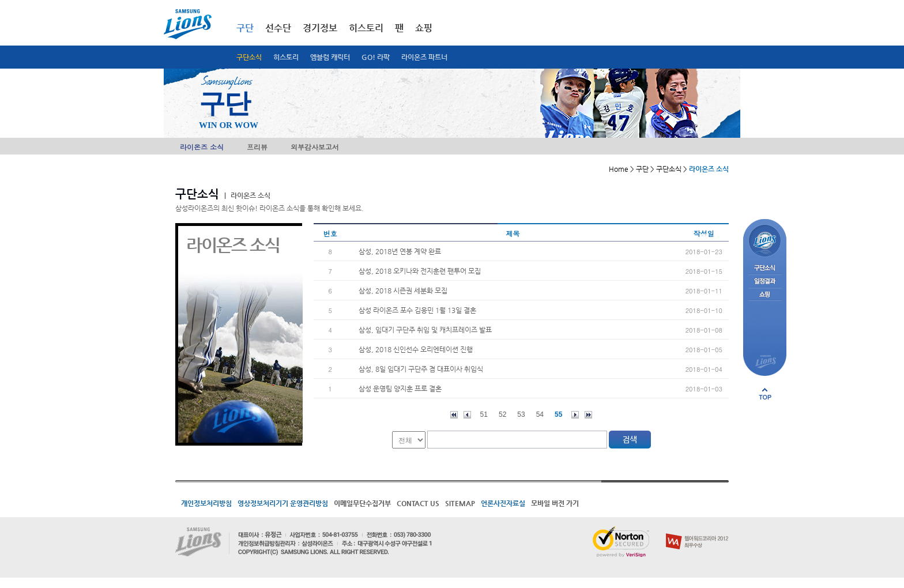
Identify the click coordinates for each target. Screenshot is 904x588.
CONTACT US (418, 503)
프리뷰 (257, 147)
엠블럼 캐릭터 (330, 57)
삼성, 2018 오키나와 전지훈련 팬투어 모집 (420, 271)
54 (540, 414)
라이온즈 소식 (202, 147)
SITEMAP (460, 503)
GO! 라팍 (376, 57)
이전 (467, 415)
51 (484, 414)
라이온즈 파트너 (424, 57)
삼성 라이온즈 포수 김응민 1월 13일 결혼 (417, 310)
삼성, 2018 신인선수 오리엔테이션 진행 (416, 349)
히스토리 (286, 57)
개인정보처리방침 (206, 503)
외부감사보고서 (315, 147)
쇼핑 (424, 28)
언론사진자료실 (503, 503)
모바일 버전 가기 (555, 503)
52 (502, 414)
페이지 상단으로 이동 (765, 394)
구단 (245, 28)
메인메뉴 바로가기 (0, 0)
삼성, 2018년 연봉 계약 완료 (400, 251)
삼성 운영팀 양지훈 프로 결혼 (400, 389)
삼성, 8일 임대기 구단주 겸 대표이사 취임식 (421, 369)
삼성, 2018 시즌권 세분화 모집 (403, 291)
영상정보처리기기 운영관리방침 (283, 503)
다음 (575, 415)
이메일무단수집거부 (362, 503)
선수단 (278, 28)
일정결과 (765, 282)
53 (521, 414)
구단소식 (249, 57)
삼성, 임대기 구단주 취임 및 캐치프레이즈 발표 (425, 330)
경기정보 (320, 28)
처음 (454, 415)
